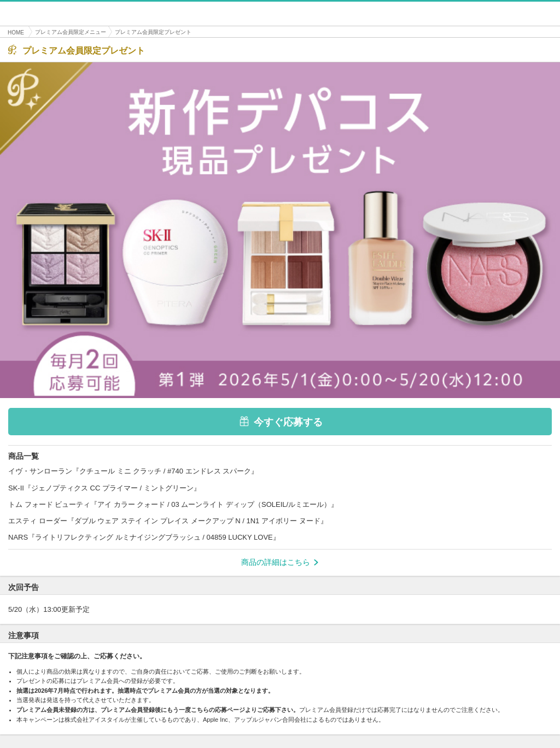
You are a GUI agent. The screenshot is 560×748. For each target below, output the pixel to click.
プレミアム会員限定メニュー (71, 32)
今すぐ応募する (280, 421)
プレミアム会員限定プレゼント (153, 32)
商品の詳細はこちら (280, 562)
